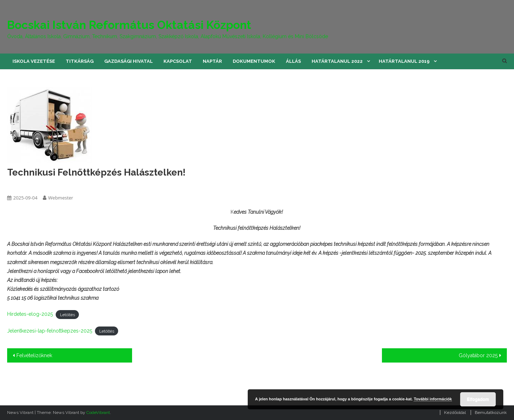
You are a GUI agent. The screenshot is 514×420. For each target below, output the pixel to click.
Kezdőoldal (455, 413)
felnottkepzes (23, 185)
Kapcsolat (178, 61)
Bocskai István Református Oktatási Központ (129, 25)
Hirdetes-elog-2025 (30, 314)
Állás (293, 61)
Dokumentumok (254, 61)
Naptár (212, 61)
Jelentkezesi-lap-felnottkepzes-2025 (50, 331)
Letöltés (67, 314)
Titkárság (80, 61)
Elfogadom (478, 399)
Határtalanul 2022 (337, 61)
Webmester (61, 198)
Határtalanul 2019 (404, 61)
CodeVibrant (98, 413)
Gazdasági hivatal (128, 61)
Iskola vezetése (34, 61)
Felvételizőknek (34, 355)
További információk (433, 399)
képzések (52, 185)
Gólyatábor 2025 (478, 355)
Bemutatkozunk (491, 413)
